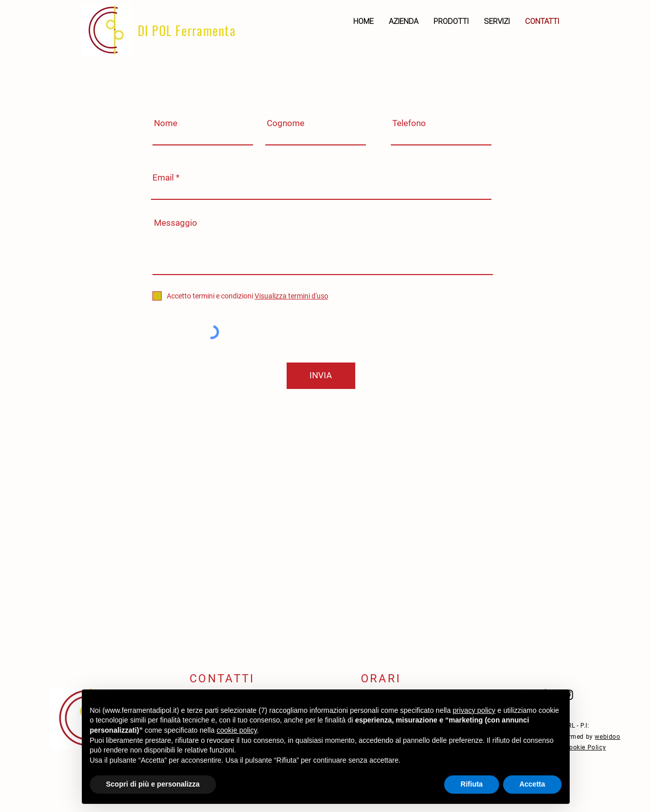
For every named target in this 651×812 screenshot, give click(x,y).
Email (163, 178)
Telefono (409, 123)
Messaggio (176, 223)
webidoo (607, 737)
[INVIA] (321, 376)
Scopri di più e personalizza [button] (153, 784)
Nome (166, 123)
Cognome (286, 123)
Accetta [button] (532, 784)
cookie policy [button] (237, 730)
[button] (451, 21)
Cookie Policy (585, 747)
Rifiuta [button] (472, 784)
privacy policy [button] (474, 710)
